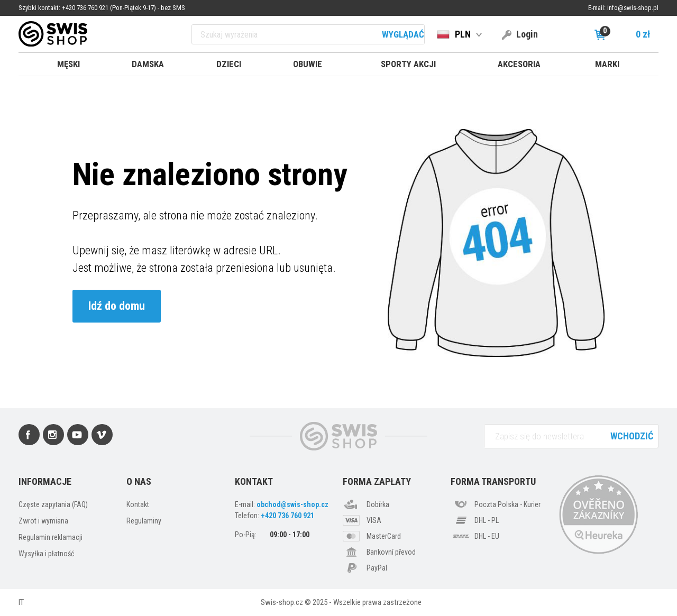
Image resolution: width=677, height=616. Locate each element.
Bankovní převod (391, 552)
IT (21, 602)
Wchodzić (632, 436)
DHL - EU (487, 536)
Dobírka (378, 504)
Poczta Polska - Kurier (507, 504)
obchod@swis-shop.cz (292, 504)
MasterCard (384, 536)
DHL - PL (487, 520)
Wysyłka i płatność (46, 554)
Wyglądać (403, 34)
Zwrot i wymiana (43, 521)
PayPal (377, 568)
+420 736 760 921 (287, 516)
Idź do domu (117, 306)
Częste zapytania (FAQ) (53, 504)
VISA (374, 520)
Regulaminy (144, 521)
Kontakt (138, 504)
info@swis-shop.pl (633, 8)
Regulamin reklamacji (51, 537)
